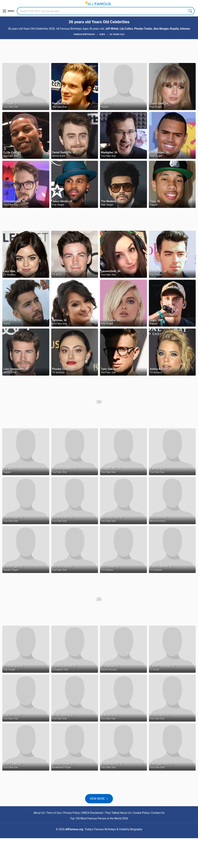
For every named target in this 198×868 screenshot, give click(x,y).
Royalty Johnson (180, 29)
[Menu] (9, 11)
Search (191, 11)
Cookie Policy (141, 813)
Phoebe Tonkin (143, 29)
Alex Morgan (161, 29)
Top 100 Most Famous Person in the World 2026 (99, 818)
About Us (39, 813)
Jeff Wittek (112, 29)
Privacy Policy (72, 813)
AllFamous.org (74, 829)
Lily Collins (126, 29)
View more (97, 799)
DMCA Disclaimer (92, 813)
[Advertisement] (99, 51)
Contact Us (158, 813)
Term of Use (54, 813)
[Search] (106, 11)
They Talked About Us (118, 813)
